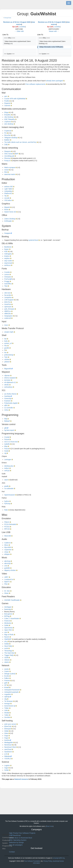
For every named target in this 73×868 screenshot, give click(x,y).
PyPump (7, 504)
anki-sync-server (10, 724)
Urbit (6, 710)
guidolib (7, 568)
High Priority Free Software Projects (22, 833)
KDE (6, 251)
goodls (7, 348)
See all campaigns (16, 845)
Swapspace (8, 316)
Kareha (7, 740)
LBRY (6, 577)
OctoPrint (8, 304)
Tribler (6, 708)
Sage (6, 768)
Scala (6, 451)
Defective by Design (16, 842)
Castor (7, 671)
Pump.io (7, 161)
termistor (7, 380)
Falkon (7, 678)
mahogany (8, 254)
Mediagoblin (9, 742)
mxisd (6, 170)
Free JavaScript (15, 835)
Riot (6, 172)
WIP (17, 154)
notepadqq (8, 191)
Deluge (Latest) (10, 674)
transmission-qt (10, 706)
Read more (50, 826)
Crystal (7, 437)
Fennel (7, 439)
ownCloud (8, 749)
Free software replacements (35, 84)
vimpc (6, 552)
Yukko (6, 715)
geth (6, 683)
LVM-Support (9, 300)
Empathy (7, 115)
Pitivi (6, 584)
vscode (7, 198)
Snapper (7, 233)
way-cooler (8, 261)
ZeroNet (7, 717)
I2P (5, 685)
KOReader (8, 221)
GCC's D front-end (11, 442)
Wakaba (7, 756)
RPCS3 (7, 529)
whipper (7, 554)
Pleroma (7, 158)
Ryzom (7, 637)
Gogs (6, 736)
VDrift (6, 658)
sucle (6, 648)
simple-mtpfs (9, 332)
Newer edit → (54, 31)
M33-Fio (7, 302)
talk (17, 27)
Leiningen (8, 460)
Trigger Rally (9, 655)
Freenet (7, 681)
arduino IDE (8, 187)
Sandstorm (8, 752)
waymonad (8, 263)
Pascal (7, 449)
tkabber (7, 140)
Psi (5, 133)
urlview (7, 359)
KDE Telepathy (10, 119)
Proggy (7, 281)
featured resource (21, 779)
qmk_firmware (9, 309)
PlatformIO (8, 193)
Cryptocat (8, 131)
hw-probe (8, 295)
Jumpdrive (8, 297)
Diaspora (7, 151)
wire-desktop (9, 124)
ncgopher (8, 694)
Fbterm (7, 522)
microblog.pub (9, 156)
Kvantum (7, 401)
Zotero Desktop (10, 219)
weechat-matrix (10, 174)
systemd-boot (33, 240)
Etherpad (8, 729)
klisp (6, 446)
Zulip (6, 144)
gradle (6, 486)
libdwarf (7, 421)
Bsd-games (8, 614)
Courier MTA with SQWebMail (15, 99)
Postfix (7, 101)
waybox (7, 258)
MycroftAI (8, 547)
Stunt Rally (8, 646)
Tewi (6, 286)
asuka (6, 669)
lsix (5, 353)
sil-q (6, 641)
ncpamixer (8, 550)
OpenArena (8, 628)
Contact (12, 852)
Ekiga (6, 112)
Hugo (6, 738)
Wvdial (7, 713)
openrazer (8, 307)
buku (6, 341)
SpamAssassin (10, 495)
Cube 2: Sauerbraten (12, 618)
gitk (6, 428)
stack (6, 480)
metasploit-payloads (11, 692)
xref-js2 (7, 471)
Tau (6, 196)
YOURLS (8, 759)
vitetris (7, 662)
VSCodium (8, 200)
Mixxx (6, 545)
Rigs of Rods (9, 635)
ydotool (7, 362)
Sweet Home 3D (10, 212)
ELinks (7, 676)
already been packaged (55, 81)
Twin (6, 357)
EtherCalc (8, 726)
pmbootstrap (9, 355)
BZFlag (7, 616)
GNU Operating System (18, 840)
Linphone (8, 122)
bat (5, 339)
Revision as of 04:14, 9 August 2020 (17, 22)
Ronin (6, 210)
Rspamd (7, 103)
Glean (6, 593)
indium (7, 468)
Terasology (8, 651)
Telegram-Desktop (11, 138)
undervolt (8, 318)
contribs (22, 27)
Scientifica (8, 284)
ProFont (7, 279)
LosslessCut (9, 579)
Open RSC (8, 630)
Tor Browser (9, 701)
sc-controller (9, 408)
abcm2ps (8, 563)
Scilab (6, 770)
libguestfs (8, 369)
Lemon (7, 274)
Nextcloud (8, 745)
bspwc (7, 249)
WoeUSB (8, 536)
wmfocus (7, 265)
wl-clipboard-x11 (10, 382)
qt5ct (6, 405)
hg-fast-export (9, 430)
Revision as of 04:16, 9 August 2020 (52, 22)
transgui (7, 704)
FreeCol (7, 621)
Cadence (7, 543)
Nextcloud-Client (10, 747)
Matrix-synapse (10, 167)
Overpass (8, 277)
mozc (6, 325)
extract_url (8, 343)
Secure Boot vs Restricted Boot (21, 838)
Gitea (6, 733)
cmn (6, 566)
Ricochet (7, 135)
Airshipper (8, 607)
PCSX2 (7, 527)
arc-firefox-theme (10, 394)
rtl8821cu (8, 311)
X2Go (6, 410)
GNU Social (8, 154)
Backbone (8, 247)
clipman (7, 375)
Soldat (7, 644)
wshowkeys (8, 387)
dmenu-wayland (10, 378)
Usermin (7, 106)
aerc (6, 96)
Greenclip (8, 398)
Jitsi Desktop (9, 117)
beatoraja (8, 609)
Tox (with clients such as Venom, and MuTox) (20, 142)
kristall (7, 687)
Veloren (7, 660)
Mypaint (7, 207)
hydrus (7, 501)
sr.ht (6, 754)
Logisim (7, 765)
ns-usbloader (9, 488)
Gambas (7, 396)
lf (5, 350)
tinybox (7, 256)
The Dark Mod (9, 653)
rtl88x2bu (8, 314)
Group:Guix (8, 18)
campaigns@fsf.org (59, 858)
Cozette (7, 272)
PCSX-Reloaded (10, 524)
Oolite (6, 625)
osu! (6, 632)
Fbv (6, 346)
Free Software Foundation (32, 861)
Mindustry (8, 623)
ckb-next (7, 293)
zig (5, 453)
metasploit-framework (12, 690)
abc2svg (7, 561)
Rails (6, 510)
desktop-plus (9, 466)
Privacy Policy (48, 861)
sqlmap (7, 697)
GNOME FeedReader (12, 600)
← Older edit (19, 31)
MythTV (7, 582)
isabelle (7, 444)
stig (6, 699)
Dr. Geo (7, 591)
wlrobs (7, 385)
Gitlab (6, 731)
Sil (5, 639)
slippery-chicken (10, 570)
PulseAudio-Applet (11, 403)
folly (6, 419)
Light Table (8, 189)
